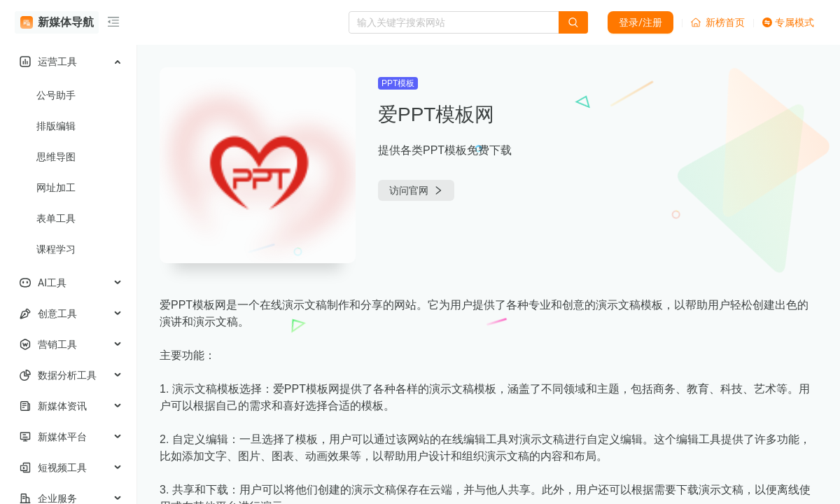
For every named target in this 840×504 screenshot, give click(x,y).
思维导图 (56, 157)
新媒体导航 (57, 22)
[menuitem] (68, 62)
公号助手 (56, 95)
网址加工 (56, 188)
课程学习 (56, 249)
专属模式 (788, 22)
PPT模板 (398, 83)
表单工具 (56, 218)
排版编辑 (56, 126)
